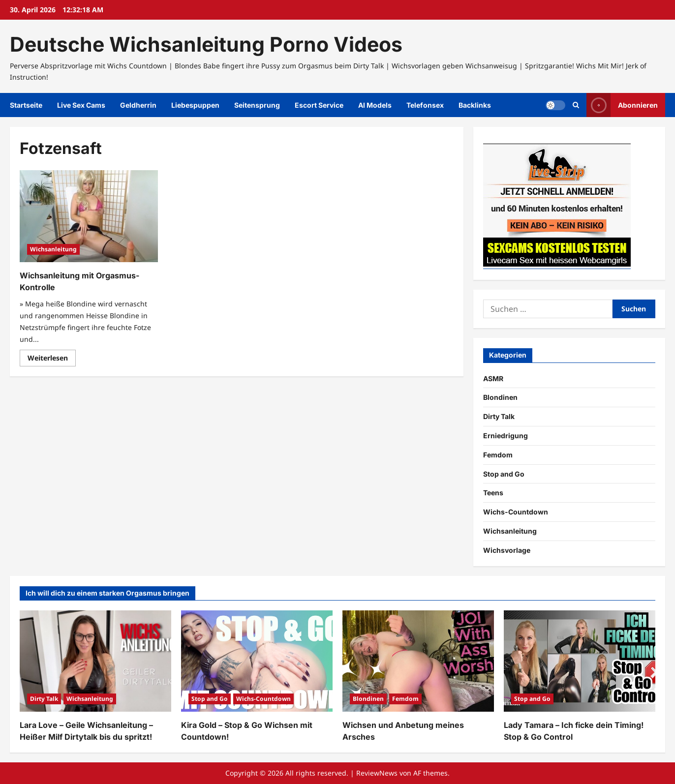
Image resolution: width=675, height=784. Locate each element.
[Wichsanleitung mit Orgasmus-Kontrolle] (89, 216)
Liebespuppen (195, 105)
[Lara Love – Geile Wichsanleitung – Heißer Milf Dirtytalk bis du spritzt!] (95, 661)
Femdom (498, 455)
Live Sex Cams (81, 105)
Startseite (26, 105)
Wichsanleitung (53, 249)
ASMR (493, 378)
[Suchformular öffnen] (576, 105)
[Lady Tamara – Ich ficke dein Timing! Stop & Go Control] (580, 661)
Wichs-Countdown (516, 512)
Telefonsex (425, 105)
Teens (493, 493)
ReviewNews (377, 773)
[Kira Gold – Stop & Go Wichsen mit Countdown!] (257, 661)
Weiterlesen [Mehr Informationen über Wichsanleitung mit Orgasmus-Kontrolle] (52, 360)
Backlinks (475, 105)
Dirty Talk (499, 416)
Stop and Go (504, 474)
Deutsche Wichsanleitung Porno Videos (206, 44)
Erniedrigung (506, 436)
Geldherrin (138, 105)
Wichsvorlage (507, 550)
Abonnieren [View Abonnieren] (622, 105)
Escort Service (319, 105)
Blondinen (500, 397)
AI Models (375, 105)
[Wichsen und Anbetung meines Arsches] (418, 661)
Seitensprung (257, 105)
